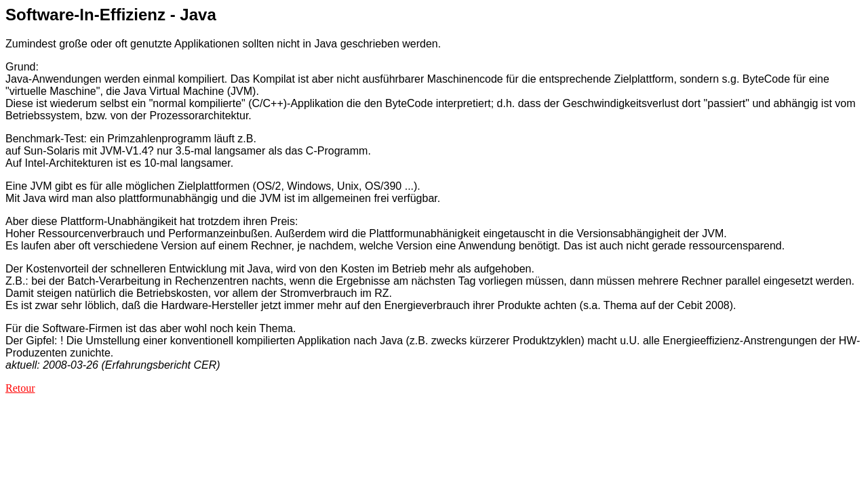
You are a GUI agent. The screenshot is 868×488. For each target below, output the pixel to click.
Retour (20, 388)
